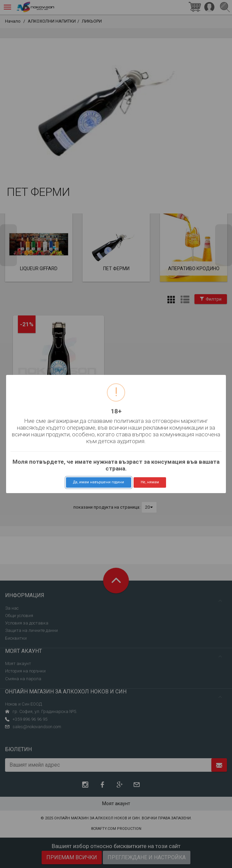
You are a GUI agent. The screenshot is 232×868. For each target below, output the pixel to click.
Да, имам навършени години (99, 482)
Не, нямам (150, 482)
